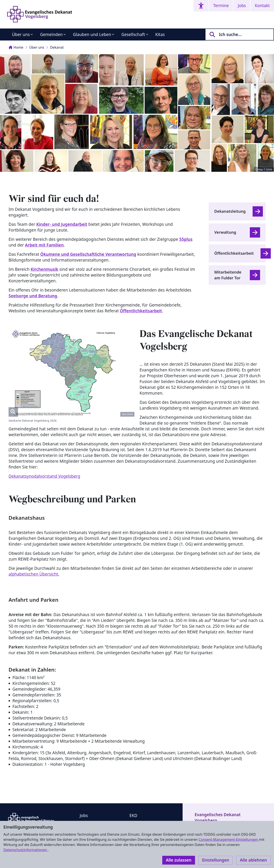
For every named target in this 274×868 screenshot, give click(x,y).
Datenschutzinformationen (26, 850)
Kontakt (262, 6)
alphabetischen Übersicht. (34, 574)
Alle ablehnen (253, 860)
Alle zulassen (179, 860)
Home (16, 47)
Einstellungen (216, 860)
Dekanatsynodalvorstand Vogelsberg (44, 476)
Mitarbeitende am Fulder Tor (228, 275)
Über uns (21, 34)
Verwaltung (225, 232)
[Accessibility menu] (201, 6)
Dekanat (57, 47)
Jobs (242, 6)
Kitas (160, 34)
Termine (221, 6)
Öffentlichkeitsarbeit (234, 253)
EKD (133, 816)
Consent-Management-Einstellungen (229, 840)
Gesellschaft (133, 34)
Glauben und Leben (92, 34)
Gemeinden (51, 34)
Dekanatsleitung (230, 211)
